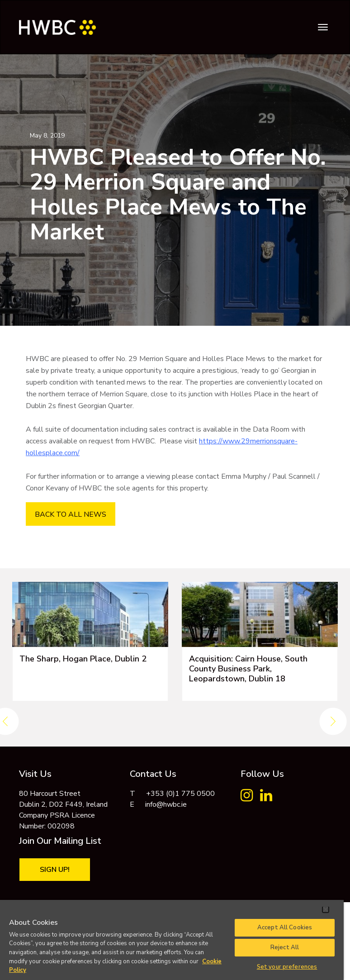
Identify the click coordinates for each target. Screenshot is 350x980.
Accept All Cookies (285, 928)
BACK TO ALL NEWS (71, 514)
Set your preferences (287, 967)
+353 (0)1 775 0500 (180, 794)
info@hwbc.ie (166, 804)
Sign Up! (55, 870)
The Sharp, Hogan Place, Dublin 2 (83, 659)
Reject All (285, 947)
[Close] (326, 909)
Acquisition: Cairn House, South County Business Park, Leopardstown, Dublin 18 (248, 669)
